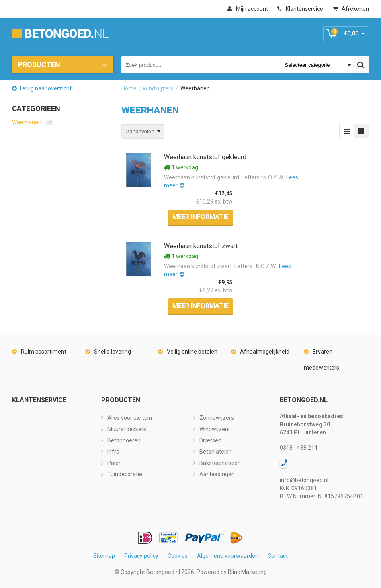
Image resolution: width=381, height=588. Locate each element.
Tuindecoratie (125, 474)
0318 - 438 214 (299, 448)
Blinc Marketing (247, 572)
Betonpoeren (124, 440)
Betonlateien (216, 452)
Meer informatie (201, 217)
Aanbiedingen (217, 474)
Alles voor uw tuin (130, 418)
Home (129, 88)
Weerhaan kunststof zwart (201, 246)
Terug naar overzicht (45, 88)
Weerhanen (33, 122)
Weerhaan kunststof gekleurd (205, 157)
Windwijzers (158, 88)
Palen (115, 463)
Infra (113, 452)
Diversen (210, 440)
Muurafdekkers (127, 429)
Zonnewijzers (217, 418)
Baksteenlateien (220, 463)
